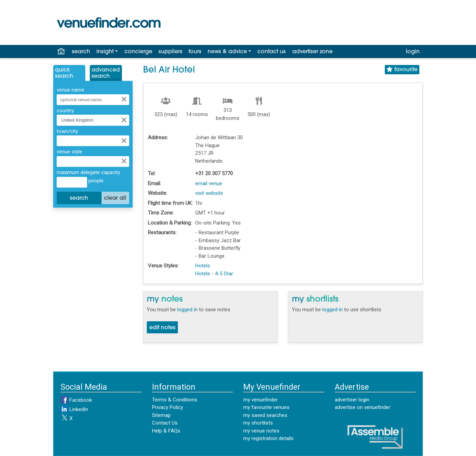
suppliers (170, 52)
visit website (209, 193)
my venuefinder (260, 400)
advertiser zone (312, 52)
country (65, 111)
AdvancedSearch (106, 73)
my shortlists (258, 423)
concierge (138, 52)
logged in (187, 310)
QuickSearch (64, 73)
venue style (69, 152)
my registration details (268, 438)
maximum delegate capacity (88, 172)
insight (105, 52)
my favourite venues (266, 407)
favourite (402, 70)
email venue (209, 183)
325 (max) (166, 114)
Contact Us (165, 423)
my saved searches (265, 415)
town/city (67, 131)
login (413, 52)
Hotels (203, 266)
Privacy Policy (168, 407)
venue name (70, 90)
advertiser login (352, 400)
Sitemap (161, 415)
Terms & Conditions (175, 400)
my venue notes (261, 431)
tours (195, 52)
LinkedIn (74, 409)
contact (272, 52)
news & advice (227, 52)
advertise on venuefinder (363, 407)
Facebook (76, 400)
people (95, 181)
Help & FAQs (166, 431)
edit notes (162, 328)
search (81, 52)
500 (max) (259, 114)
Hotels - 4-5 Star (214, 274)
